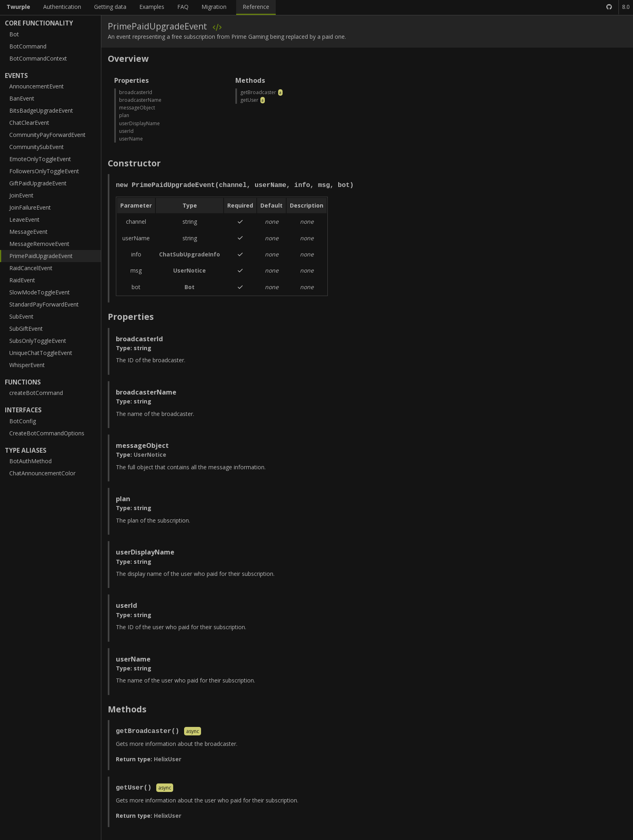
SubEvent (21, 316)
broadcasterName (140, 100)
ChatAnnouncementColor (42, 473)
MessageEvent (28, 232)
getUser (249, 100)
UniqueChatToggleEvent (41, 353)
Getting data (110, 7)
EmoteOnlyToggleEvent (40, 159)
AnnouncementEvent (37, 86)
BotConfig (23, 421)
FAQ (183, 7)
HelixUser (168, 759)
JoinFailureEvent (30, 207)
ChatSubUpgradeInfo (190, 254)
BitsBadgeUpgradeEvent (41, 110)
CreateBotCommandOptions (47, 433)
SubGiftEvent (26, 329)
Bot (14, 34)
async (193, 732)
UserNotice (190, 270)
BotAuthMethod (30, 461)
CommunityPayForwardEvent (47, 135)
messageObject (137, 108)
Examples (152, 7)
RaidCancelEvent (31, 268)
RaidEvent (22, 280)
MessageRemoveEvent (39, 244)
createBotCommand (36, 393)
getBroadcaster (258, 92)
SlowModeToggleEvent (40, 292)
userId (126, 131)
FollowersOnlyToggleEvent (44, 171)
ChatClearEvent (29, 123)
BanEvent (22, 98)
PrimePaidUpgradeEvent (41, 256)
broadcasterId (136, 92)
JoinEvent (21, 195)
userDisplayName (139, 123)
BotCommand (28, 46)
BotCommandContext (38, 58)
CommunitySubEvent (37, 147)
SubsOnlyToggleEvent (38, 341)
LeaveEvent (24, 219)
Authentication (62, 7)
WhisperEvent (27, 365)
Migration (214, 7)
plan (124, 115)
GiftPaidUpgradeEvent (38, 183)
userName (131, 139)
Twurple (18, 7)
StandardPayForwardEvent (44, 304)
